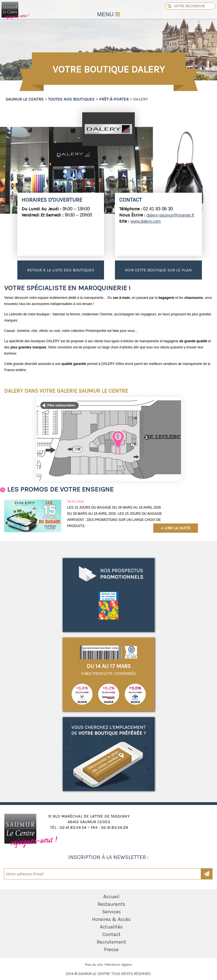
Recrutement (111, 942)
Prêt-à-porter (114, 99)
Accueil (111, 897)
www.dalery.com (146, 221)
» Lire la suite (176, 528)
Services (111, 912)
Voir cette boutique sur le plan (158, 270)
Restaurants (111, 904)
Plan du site (94, 965)
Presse (111, 949)
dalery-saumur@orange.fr (170, 215)
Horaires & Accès (111, 919)
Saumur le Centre (16, 19)
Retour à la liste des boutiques (61, 270)
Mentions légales (119, 965)
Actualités (111, 927)
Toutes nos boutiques (71, 99)
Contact (111, 934)
